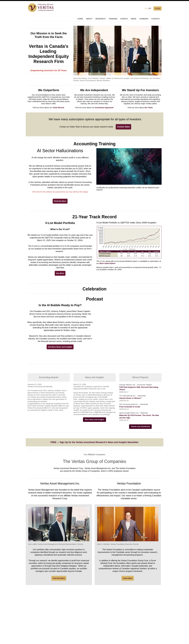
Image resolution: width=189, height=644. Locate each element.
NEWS (134, 19)
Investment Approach (104, 108)
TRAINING (113, 19)
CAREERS (144, 19)
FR (150, 8)
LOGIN (157, 8)
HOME (80, 19)
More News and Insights (94, 420)
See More (60, 273)
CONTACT (156, 19)
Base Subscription (107, 263)
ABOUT (89, 19)
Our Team (148, 108)
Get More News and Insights (60, 347)
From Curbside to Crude (130, 407)
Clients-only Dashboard (140, 427)
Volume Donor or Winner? (130, 398)
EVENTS (124, 19)
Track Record (58, 108)
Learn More (128, 578)
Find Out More (60, 201)
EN (146, 8)
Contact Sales (123, 127)
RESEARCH (101, 19)
